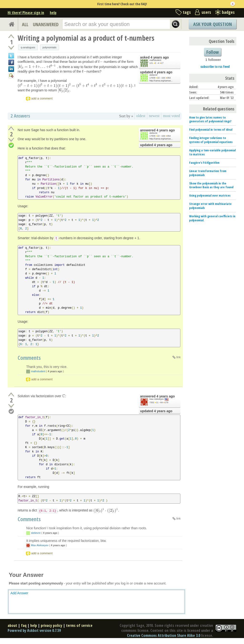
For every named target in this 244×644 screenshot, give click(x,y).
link (178, 357)
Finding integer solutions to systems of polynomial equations (211, 140)
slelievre (153, 75)
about (12, 625)
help (53, 13)
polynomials (50, 47)
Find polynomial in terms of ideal (211, 129)
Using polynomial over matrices (210, 195)
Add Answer (19, 593)
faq (24, 625)
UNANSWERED (46, 24)
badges (228, 12)
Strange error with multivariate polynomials (210, 206)
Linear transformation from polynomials (208, 173)
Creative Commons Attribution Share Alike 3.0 (164, 635)
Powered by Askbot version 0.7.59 (34, 630)
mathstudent (155, 60)
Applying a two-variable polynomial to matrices (212, 152)
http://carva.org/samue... (161, 81)
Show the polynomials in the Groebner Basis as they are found (211, 185)
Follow (213, 52)
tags (187, 12)
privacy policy (51, 625)
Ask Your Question (213, 24)
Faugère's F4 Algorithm (204, 163)
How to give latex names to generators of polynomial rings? (210, 119)
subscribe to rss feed (215, 67)
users (206, 12)
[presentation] (91, 57)
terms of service (79, 625)
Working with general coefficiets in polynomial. (212, 218)
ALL (25, 24)
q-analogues (28, 47)
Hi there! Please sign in (26, 13)
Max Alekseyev (157, 399)
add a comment (42, 98)
